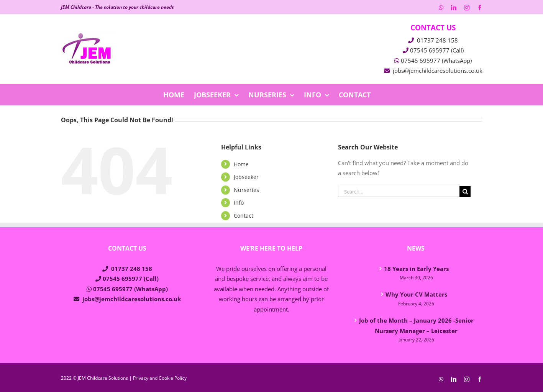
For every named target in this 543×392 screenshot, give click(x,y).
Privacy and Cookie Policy (160, 378)
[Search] (465, 191)
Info (239, 203)
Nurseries (246, 190)
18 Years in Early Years (416, 269)
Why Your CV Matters (416, 294)
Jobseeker (246, 177)
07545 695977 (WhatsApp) (436, 61)
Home (241, 164)
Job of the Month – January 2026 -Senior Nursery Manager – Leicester (416, 326)
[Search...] (399, 191)
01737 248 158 (437, 40)
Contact (244, 216)
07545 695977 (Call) (437, 50)
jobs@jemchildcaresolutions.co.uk (438, 71)
